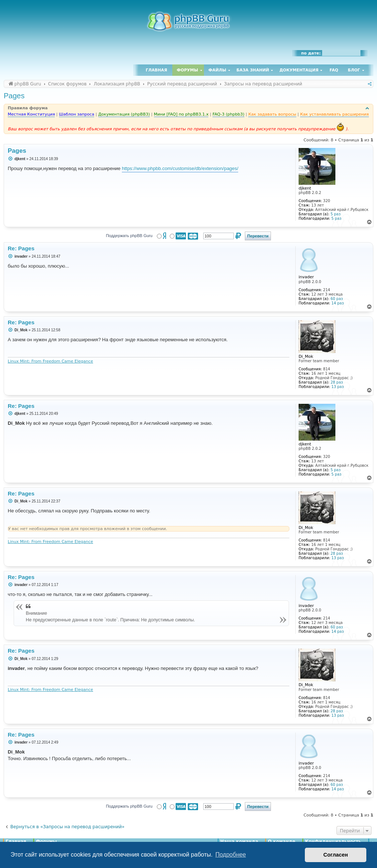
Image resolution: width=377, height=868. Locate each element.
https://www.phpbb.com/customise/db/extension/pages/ (180, 168)
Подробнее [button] (231, 855)
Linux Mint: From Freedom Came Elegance (50, 361)
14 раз (338, 303)
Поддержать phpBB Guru (129, 236)
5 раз (336, 214)
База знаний (253, 70)
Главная (156, 70)
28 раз (337, 382)
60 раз (337, 299)
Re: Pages (21, 248)
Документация (299, 70)
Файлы (217, 70)
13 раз (338, 387)
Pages (14, 96)
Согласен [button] (336, 855)
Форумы (187, 70)
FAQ (334, 70)
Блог (354, 70)
